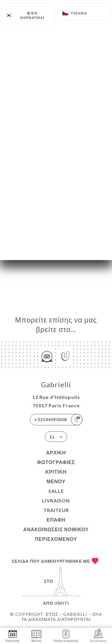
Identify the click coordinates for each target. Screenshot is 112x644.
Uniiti (62, 603)
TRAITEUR (56, 510)
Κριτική (56, 472)
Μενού (56, 481)
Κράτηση (13, 635)
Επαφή (56, 520)
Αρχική (56, 452)
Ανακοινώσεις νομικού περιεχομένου (56, 534)
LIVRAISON (56, 500)
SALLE (56, 491)
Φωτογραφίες (56, 462)
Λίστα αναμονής (66, 635)
